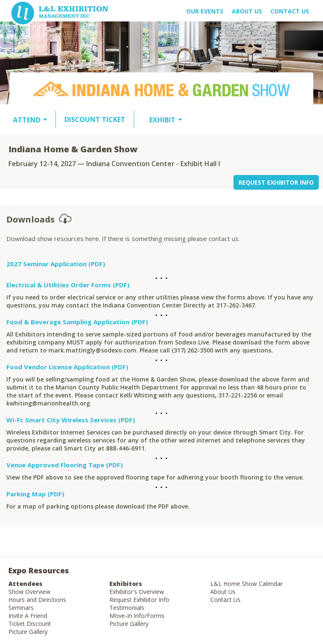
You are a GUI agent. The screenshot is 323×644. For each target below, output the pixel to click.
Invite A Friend (28, 616)
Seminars (21, 608)
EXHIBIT (162, 120)
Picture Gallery (28, 632)
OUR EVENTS (205, 11)
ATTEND (27, 120)
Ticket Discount (30, 624)
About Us (223, 592)
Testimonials (127, 608)
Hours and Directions (37, 600)
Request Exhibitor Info (139, 600)
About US (247, 11)
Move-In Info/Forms (137, 616)
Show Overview (29, 592)
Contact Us (290, 11)
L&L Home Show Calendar (246, 584)
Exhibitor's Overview (137, 592)
